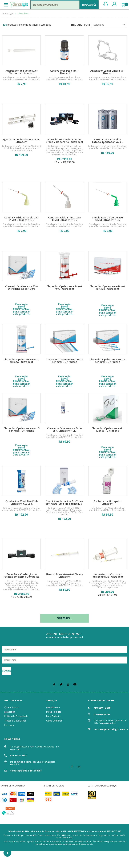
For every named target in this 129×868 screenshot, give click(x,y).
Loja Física (10, 712)
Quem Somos (11, 707)
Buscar (87, 5)
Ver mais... (64, 618)
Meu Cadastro (54, 716)
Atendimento (53, 707)
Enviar (7, 671)
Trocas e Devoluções (15, 721)
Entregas (9, 725)
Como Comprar (54, 721)
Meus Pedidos (54, 712)
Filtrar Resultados (7, 853)
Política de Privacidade (16, 716)
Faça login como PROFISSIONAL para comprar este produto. (21, 309)
